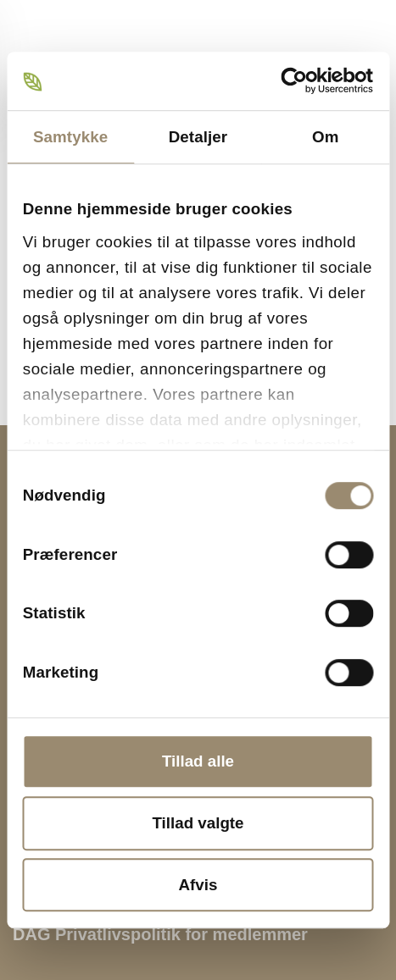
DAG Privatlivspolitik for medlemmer (160, 934)
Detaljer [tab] (198, 137)
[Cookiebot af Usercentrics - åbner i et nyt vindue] (299, 80)
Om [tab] (325, 137)
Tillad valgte (198, 823)
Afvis (198, 885)
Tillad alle (198, 761)
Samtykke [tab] (70, 137)
